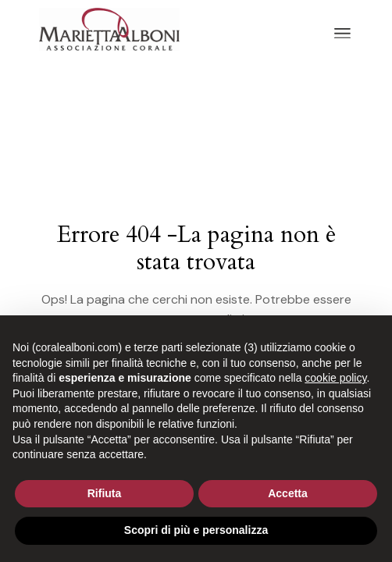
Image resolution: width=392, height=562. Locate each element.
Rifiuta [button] (105, 493)
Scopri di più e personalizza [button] (196, 530)
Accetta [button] (288, 493)
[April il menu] (342, 34)
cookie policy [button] (335, 378)
